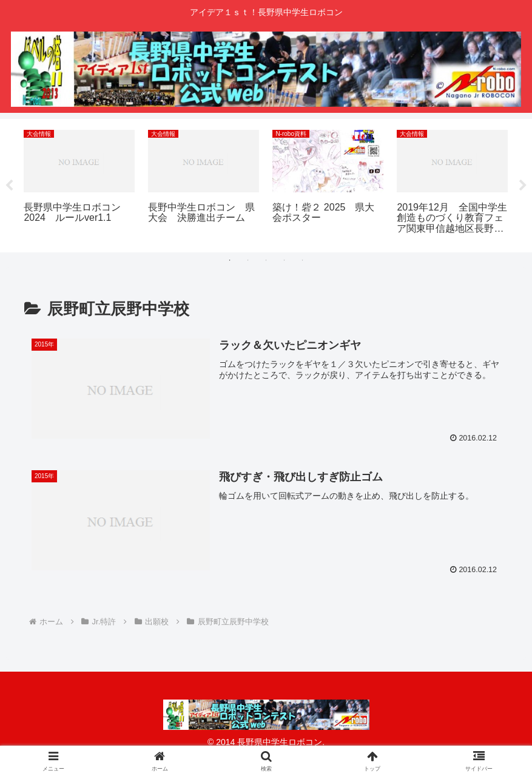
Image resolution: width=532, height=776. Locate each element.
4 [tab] (285, 260)
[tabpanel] (79, 184)
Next (523, 186)
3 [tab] (266, 260)
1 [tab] (230, 260)
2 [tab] (248, 260)
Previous (9, 186)
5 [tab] (303, 260)
